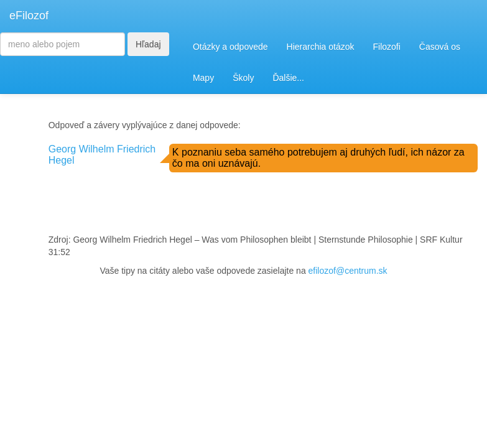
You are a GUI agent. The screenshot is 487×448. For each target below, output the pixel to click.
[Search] (63, 44)
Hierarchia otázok (321, 47)
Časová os (440, 47)
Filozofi (386, 47)
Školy (243, 78)
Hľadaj (148, 44)
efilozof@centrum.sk (348, 271)
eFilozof (29, 16)
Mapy (203, 78)
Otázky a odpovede (230, 47)
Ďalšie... (288, 78)
